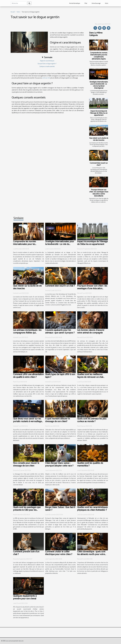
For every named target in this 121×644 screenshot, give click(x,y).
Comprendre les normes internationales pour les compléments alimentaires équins (99, 56)
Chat (86, 3)
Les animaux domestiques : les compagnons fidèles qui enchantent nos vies (27, 333)
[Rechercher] (19, 3)
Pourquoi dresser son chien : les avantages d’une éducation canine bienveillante (99, 193)
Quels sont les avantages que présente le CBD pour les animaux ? (27, 510)
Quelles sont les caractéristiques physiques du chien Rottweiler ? (92, 509)
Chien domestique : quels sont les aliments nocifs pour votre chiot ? (91, 554)
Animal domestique (75, 3)
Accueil (13, 12)
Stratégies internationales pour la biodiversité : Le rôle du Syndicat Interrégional (99, 85)
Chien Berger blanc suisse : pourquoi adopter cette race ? (59, 464)
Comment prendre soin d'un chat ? (26, 553)
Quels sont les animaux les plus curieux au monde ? (92, 420)
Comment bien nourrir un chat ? (99, 164)
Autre (107, 3)
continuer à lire (46, 78)
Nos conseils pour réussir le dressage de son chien (26, 464)
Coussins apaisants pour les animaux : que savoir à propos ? (60, 331)
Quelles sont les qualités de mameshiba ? (90, 464)
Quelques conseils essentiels (47, 66)
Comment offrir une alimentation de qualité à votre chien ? (28, 376)
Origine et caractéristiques (47, 61)
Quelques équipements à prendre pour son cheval (25, 597)
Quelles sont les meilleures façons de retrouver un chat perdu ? (90, 377)
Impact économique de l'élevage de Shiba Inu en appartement (99, 113)
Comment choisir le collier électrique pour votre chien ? (59, 553)
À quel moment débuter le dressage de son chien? (58, 420)
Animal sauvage (96, 3)
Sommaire (48, 57)
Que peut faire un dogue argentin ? (47, 64)
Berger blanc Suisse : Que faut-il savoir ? (60, 509)
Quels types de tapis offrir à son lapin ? (60, 376)
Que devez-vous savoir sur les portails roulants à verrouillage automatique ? (27, 421)
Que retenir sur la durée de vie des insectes (99, 139)
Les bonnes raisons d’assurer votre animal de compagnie (91, 331)
